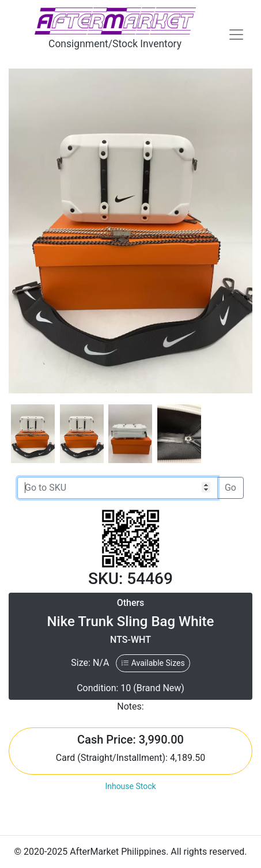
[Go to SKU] (118, 488)
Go (230, 488)
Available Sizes (153, 663)
